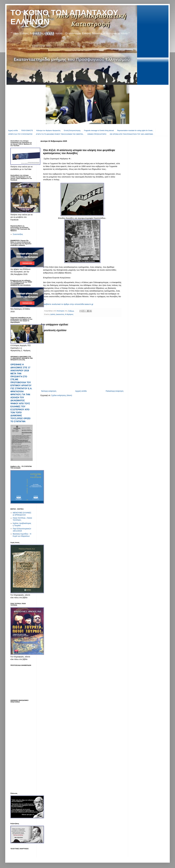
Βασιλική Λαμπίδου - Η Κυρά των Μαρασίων (22, 535)
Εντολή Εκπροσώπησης (72, 131)
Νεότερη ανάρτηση (49, 391)
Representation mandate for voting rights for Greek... (135, 131)
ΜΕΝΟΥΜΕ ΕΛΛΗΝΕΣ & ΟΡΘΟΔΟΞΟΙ (22, 514)
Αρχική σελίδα (13, 131)
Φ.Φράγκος (69, 314)
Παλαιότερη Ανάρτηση (115, 391)
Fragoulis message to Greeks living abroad (99, 131)
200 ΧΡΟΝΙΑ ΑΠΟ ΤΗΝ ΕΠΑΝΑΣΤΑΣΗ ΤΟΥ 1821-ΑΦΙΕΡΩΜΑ (131, 134)
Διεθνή (53, 314)
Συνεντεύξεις (18, 234)
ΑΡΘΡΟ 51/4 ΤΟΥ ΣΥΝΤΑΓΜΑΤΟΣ (20, 134)
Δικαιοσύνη (60, 314)
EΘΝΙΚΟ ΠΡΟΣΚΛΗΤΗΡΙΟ (97, 134)
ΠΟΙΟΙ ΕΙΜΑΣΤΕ (27, 131)
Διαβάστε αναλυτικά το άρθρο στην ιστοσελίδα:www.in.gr (68, 304)
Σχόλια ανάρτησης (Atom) (62, 395)
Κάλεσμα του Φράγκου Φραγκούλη (48, 131)
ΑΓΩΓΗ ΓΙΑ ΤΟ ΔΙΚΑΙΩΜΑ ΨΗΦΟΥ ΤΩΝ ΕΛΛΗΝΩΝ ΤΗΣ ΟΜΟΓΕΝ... (60, 134)
